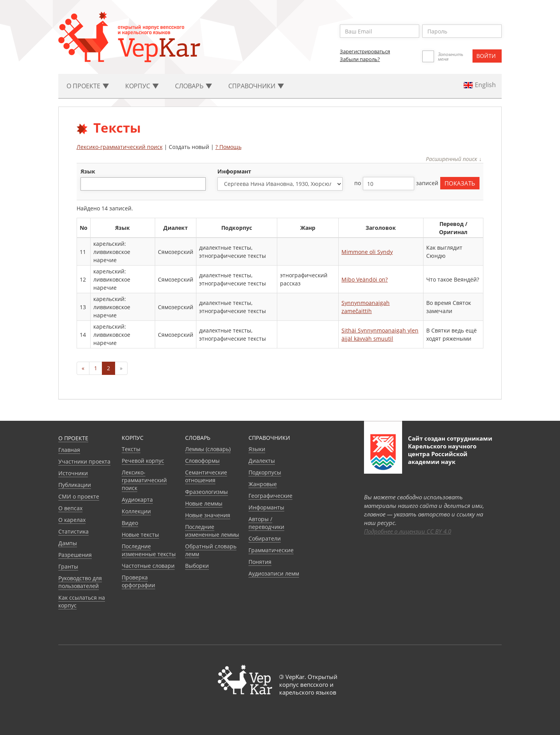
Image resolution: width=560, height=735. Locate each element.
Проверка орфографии (138, 581)
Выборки (197, 566)
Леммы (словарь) (208, 449)
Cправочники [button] (256, 86)
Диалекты (262, 461)
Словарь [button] (193, 86)
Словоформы (202, 461)
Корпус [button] (142, 86)
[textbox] (87, 184)
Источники (73, 473)
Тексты (131, 449)
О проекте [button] (88, 86)
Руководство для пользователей (80, 582)
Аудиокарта (137, 500)
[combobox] (143, 184)
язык (88, 171)
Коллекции (136, 511)
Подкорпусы (265, 472)
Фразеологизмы (206, 492)
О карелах (72, 520)
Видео (130, 523)
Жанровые (263, 484)
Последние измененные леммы (212, 531)
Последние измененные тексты (149, 550)
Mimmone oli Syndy (367, 252)
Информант (234, 171)
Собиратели (265, 538)
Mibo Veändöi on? (365, 279)
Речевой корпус (143, 461)
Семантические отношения (206, 476)
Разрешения (75, 555)
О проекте (73, 438)
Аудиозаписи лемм (274, 573)
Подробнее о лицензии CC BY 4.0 (408, 531)
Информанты (266, 507)
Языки (257, 449)
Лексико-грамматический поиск (120, 147)
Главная (69, 450)
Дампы (68, 543)
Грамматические (271, 550)
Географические (270, 496)
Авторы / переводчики (266, 523)
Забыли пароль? (360, 59)
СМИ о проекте (79, 496)
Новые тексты (140, 535)
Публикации (75, 485)
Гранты (68, 566)
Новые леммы (204, 503)
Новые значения (208, 515)
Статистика (73, 531)
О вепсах (70, 508)
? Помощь (228, 147)
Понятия (260, 562)
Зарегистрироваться (365, 51)
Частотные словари (148, 566)
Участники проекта (84, 461)
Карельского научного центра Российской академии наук (442, 454)
